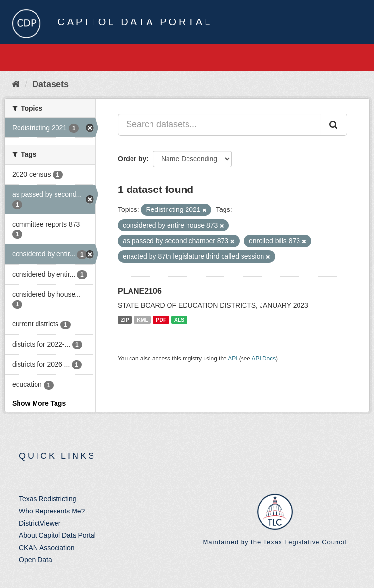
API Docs (264, 359)
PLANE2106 (140, 291)
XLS (179, 320)
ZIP (125, 320)
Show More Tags (39, 403)
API (233, 359)
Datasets (50, 84)
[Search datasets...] (220, 125)
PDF (161, 320)
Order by (132, 159)
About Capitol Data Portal (57, 535)
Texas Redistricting (48, 499)
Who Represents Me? (52, 511)
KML (142, 320)
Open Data (36, 560)
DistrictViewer (40, 523)
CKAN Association (47, 548)
